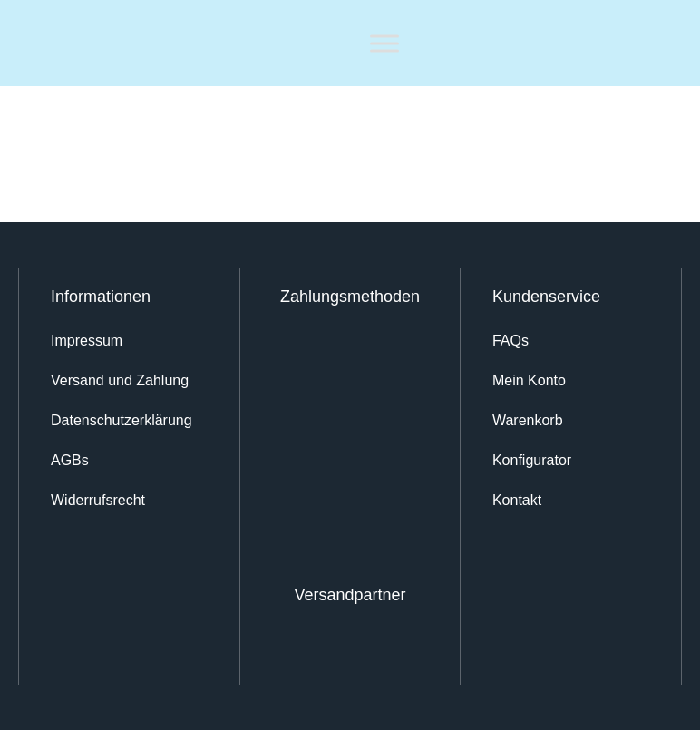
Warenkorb (528, 420)
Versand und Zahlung (120, 380)
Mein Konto (529, 380)
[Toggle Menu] (384, 43)
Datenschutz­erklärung (122, 420)
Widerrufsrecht (98, 500)
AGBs (70, 460)
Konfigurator (532, 460)
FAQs (510, 341)
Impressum (87, 341)
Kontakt (517, 500)
